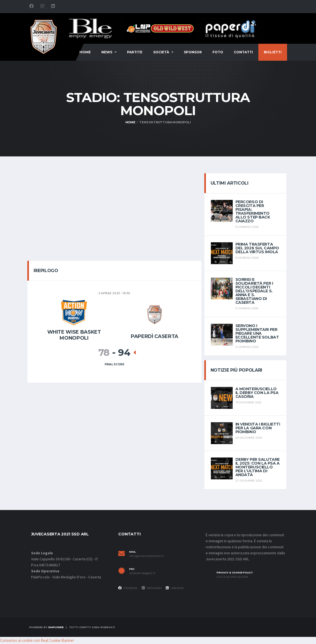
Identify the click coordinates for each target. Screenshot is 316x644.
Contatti (243, 52)
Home (85, 52)
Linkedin (175, 588)
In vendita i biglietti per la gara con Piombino (258, 428)
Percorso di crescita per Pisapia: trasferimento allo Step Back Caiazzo (253, 211)
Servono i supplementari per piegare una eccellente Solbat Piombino (257, 333)
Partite (135, 52)
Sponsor (193, 52)
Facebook (128, 588)
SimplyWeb (56, 627)
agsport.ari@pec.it (142, 573)
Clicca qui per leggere (232, 577)
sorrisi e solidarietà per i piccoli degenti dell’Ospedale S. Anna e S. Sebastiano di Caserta (254, 291)
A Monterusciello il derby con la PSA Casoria (257, 393)
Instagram (152, 588)
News (107, 52)
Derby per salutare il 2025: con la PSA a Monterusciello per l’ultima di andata (258, 467)
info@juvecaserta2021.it (147, 556)
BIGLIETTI (273, 52)
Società (161, 52)
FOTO (218, 52)
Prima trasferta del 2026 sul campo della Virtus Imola (257, 248)
